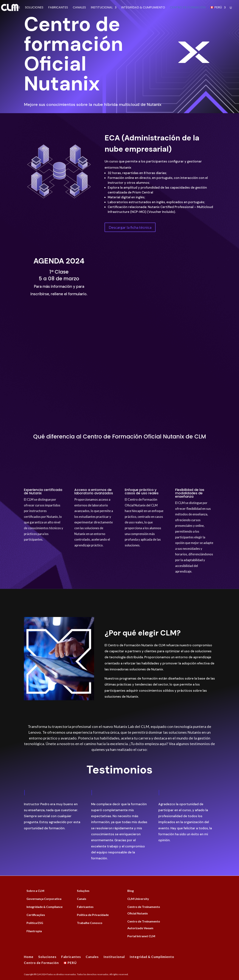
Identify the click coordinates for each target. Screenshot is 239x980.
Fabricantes (58, 8)
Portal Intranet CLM (141, 936)
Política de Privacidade (93, 915)
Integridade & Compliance (45, 907)
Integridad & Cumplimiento (143, 8)
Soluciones (34, 8)
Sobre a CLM (35, 891)
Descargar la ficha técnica (130, 227)
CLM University (138, 899)
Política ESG (35, 923)
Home (16, 8)
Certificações (36, 915)
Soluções (83, 891)
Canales (79, 8)
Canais (82, 899)
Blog (131, 891)
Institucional (102, 8)
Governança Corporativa (44, 899)
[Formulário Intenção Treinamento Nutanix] (159, 331)
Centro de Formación (188, 8)
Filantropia (34, 931)
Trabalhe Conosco (90, 923)
